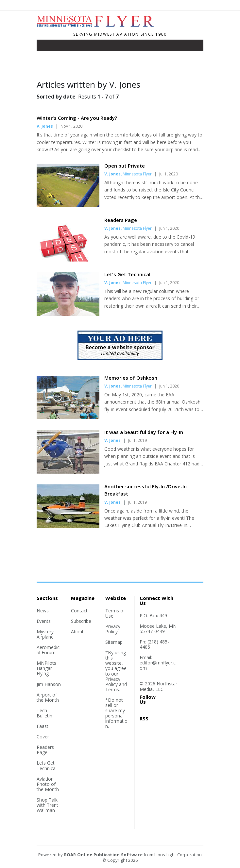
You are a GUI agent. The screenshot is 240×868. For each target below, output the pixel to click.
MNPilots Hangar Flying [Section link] (46, 668)
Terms (112, 689)
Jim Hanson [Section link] (49, 684)
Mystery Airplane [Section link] (45, 634)
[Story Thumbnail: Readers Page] (68, 260)
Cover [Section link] (43, 737)
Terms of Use (115, 613)
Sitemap (114, 642)
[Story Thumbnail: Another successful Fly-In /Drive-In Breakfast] (68, 526)
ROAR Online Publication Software (103, 855)
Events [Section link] (44, 621)
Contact (79, 611)
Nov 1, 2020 (71, 126)
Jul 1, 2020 (169, 174)
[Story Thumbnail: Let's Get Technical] (68, 314)
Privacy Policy (113, 629)
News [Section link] (43, 611)
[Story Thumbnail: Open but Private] (68, 205)
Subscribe (81, 621)
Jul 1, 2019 (137, 440)
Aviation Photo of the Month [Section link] (48, 784)
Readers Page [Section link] (45, 750)
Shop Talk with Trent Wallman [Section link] (47, 805)
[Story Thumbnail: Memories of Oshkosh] (68, 417)
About (77, 632)
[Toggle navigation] (46, 47)
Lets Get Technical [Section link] (47, 765)
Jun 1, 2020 (169, 228)
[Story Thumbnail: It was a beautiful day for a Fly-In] (68, 472)
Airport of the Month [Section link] (48, 697)
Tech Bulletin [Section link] (44, 713)
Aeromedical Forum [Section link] (48, 650)
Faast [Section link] (43, 726)
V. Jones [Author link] (45, 126)
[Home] (98, 26)
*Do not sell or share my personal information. (116, 713)
